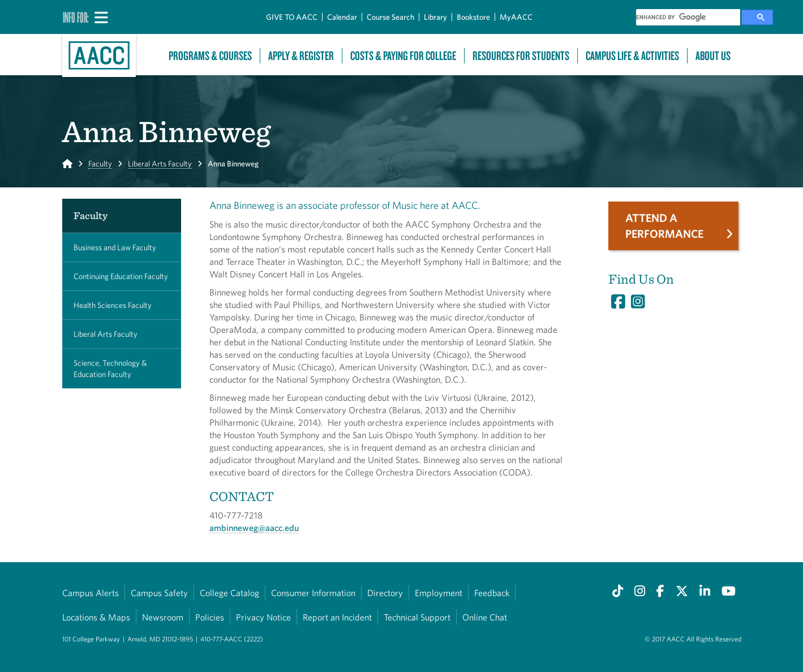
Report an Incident (337, 617)
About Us (713, 56)
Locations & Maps (96, 617)
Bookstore (473, 17)
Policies (210, 617)
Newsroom (163, 617)
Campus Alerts (91, 593)
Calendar (342, 17)
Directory (385, 593)
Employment (439, 593)
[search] (688, 17)
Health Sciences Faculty (113, 305)
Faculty (100, 164)
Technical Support (417, 617)
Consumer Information (313, 593)
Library (435, 17)
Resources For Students (521, 56)
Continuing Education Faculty (121, 276)
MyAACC (516, 17)
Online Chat (485, 617)
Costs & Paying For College (403, 56)
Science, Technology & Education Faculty (110, 369)
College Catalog (229, 593)
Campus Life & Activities (632, 56)
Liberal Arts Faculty (160, 164)
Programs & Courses (210, 56)
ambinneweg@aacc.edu (254, 528)
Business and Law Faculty (115, 247)
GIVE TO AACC (292, 17)
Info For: (76, 17)
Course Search (390, 17)
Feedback (492, 593)
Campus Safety (159, 593)
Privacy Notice (263, 617)
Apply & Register (301, 56)
